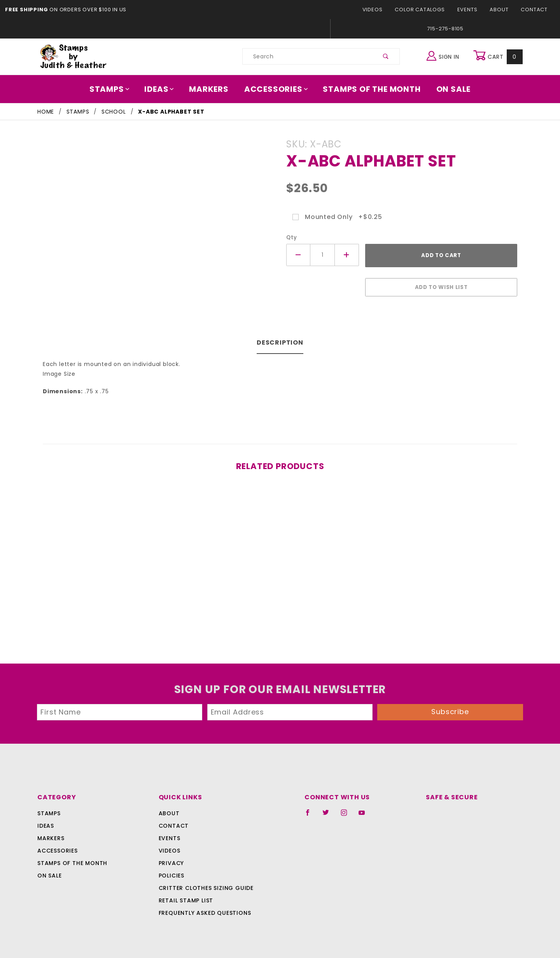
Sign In (445, 55)
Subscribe (450, 708)
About (501, 10)
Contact (535, 10)
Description (280, 339)
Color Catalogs (424, 10)
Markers (212, 89)
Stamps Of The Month (368, 89)
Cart (499, 56)
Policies (171, 872)
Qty (291, 237)
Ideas (163, 89)
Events (470, 10)
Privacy (171, 859)
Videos (379, 10)
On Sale (448, 89)
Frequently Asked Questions (204, 909)
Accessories (276, 89)
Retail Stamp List (186, 897)
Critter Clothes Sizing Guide (204, 884)
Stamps (115, 89)
